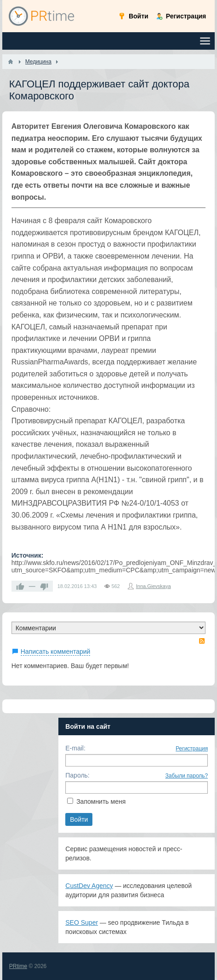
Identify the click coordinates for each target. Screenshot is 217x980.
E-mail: (75, 748)
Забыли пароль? (187, 776)
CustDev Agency (89, 886)
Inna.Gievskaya (154, 586)
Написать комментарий (56, 651)
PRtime (18, 966)
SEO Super (82, 922)
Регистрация (192, 749)
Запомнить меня (101, 801)
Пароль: (77, 775)
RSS (202, 641)
